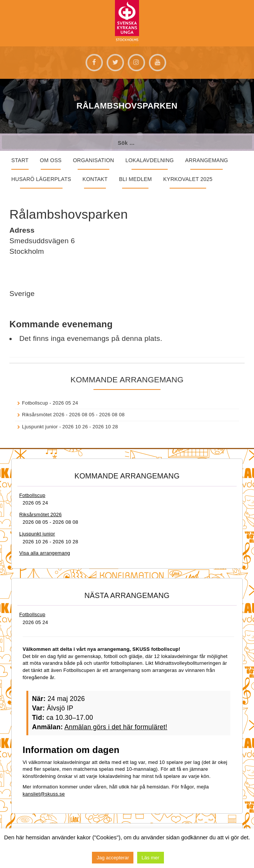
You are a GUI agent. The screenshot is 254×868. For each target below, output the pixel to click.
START (20, 160)
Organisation (93, 160)
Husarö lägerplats (41, 179)
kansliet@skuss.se (44, 794)
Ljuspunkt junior (40, 427)
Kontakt (95, 179)
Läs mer (151, 858)
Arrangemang (207, 160)
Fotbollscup (35, 403)
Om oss (51, 160)
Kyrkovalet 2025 (188, 179)
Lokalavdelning (150, 160)
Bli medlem (135, 179)
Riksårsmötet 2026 (43, 415)
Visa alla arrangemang (45, 553)
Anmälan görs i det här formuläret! (116, 727)
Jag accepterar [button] (113, 858)
